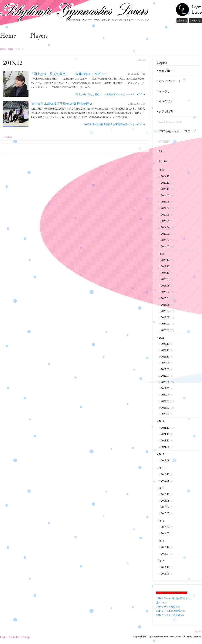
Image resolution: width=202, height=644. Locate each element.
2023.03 (167, 317)
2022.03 (167, 401)
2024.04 (167, 227)
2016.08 (167, 481)
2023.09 (167, 279)
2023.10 (167, 273)
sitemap (25, 637)
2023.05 (167, 305)
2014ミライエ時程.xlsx (168, 607)
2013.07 (167, 554)
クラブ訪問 (166, 111)
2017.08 (167, 460)
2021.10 (167, 440)
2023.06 (167, 298)
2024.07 (167, 208)
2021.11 (167, 434)
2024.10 (167, 189)
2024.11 (167, 183)
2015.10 (167, 494)
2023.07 (167, 292)
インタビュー (167, 101)
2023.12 (167, 260)
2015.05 (167, 513)
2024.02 (167, 240)
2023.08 (167, 286)
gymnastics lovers (189, 10)
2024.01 (167, 246)
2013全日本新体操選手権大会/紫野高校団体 (62, 104)
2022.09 (167, 363)
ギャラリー (166, 91)
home (8, 35)
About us (182, 21)
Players (39, 35)
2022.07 (167, 376)
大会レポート (167, 71)
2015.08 (167, 501)
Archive (163, 161)
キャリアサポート (170, 81)
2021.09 (167, 447)
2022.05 (167, 388)
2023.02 (167, 324)
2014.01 (167, 533)
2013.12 (167, 547)
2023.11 (167, 266)
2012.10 (167, 567)
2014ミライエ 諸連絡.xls (170, 615)
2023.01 (167, 330)
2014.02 (167, 527)
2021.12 (167, 428)
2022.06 (167, 382)
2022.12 (167, 344)
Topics (10, 49)
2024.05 (167, 221)
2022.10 (167, 357)
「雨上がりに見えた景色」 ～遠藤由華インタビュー (69, 74)
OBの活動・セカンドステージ (177, 131)
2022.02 (167, 408)
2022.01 (167, 414)
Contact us (195, 21)
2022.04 (167, 395)
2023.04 (167, 311)
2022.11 (167, 350)
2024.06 (167, 215)
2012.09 (167, 574)
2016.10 (167, 474)
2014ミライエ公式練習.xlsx (171, 611)
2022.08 (167, 369)
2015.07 (167, 507)
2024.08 (167, 202)
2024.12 (167, 176)
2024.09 (167, 195)
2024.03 (167, 234)
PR (161, 151)
